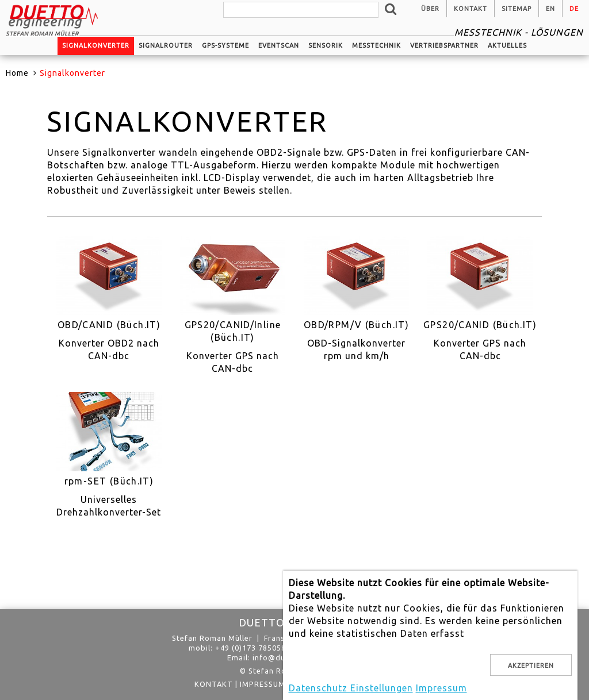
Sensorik (326, 45)
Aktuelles (507, 45)
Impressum (263, 684)
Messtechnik (376, 45)
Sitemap (517, 9)
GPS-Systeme (225, 45)
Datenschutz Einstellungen (351, 688)
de (574, 9)
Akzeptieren (531, 666)
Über (430, 9)
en (550, 9)
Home (17, 73)
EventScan (279, 45)
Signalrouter (166, 45)
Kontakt (471, 9)
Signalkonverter (96, 45)
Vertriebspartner (444, 45)
